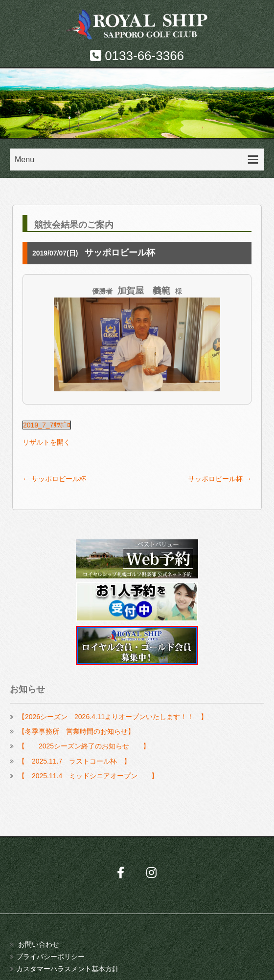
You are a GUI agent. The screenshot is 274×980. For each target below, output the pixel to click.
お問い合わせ (39, 944)
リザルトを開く (46, 442)
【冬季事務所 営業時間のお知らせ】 (76, 731)
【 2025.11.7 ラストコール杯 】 (74, 761)
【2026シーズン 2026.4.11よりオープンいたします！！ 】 (113, 717)
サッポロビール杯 (54, 479)
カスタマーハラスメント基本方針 (68, 969)
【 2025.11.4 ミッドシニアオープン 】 (88, 776)
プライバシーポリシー (50, 957)
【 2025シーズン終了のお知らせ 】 (84, 746)
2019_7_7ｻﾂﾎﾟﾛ (47, 425)
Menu (24, 160)
